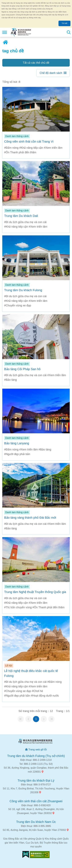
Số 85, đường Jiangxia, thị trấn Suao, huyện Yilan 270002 (34, 830)
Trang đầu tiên (21, 719)
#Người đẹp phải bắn (17, 454)
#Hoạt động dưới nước (45, 696)
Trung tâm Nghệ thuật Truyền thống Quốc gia (35, 592)
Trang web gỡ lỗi (38, 750)
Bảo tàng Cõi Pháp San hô (22, 369)
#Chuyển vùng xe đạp (18, 305)
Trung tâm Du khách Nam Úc (36, 822)
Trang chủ (5, 42)
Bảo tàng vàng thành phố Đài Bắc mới (30, 518)
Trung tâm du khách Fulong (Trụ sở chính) (36, 756)
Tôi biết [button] (64, 23)
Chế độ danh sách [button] (51, 73)
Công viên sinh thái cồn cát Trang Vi (29, 141)
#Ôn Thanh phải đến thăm (20, 152)
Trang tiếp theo (44, 719)
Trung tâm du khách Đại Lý (36, 781)
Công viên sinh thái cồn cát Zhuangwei (36, 801)
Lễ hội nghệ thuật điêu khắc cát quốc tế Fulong (31, 673)
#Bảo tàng (10, 380)
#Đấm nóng (11, 148)
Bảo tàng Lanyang (17, 443)
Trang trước (28, 719)
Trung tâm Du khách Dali (21, 216)
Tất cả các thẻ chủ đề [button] (36, 63)
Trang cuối (51, 719)
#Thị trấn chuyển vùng (18, 607)
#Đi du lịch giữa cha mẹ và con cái (25, 222)
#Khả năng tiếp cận (31, 148)
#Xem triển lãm (53, 148)
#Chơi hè (37, 691)
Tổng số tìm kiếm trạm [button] (69, 32)
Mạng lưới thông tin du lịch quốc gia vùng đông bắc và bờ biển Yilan (21, 32)
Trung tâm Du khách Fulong (23, 290)
